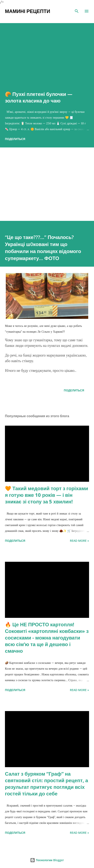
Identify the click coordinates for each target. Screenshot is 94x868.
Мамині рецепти (28, 11)
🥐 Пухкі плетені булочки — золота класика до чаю (39, 97)
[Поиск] (77, 11)
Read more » (79, 541)
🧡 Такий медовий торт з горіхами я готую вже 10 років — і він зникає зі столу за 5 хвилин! (46, 495)
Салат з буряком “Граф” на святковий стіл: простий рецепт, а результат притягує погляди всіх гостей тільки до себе (46, 784)
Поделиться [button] (15, 139)
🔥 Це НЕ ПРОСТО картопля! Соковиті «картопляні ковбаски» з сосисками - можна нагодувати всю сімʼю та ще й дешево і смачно (47, 638)
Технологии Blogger (47, 860)
